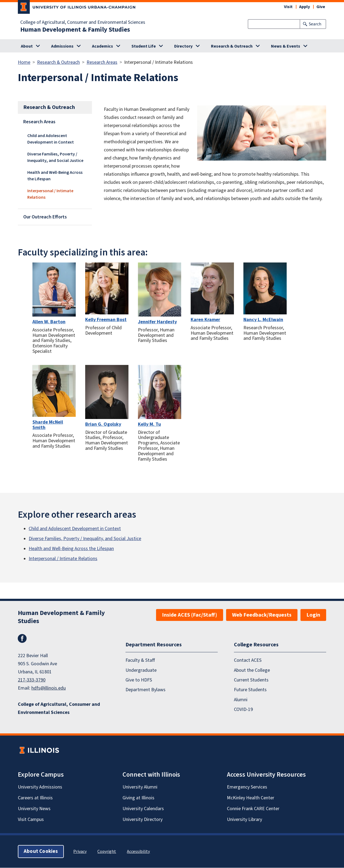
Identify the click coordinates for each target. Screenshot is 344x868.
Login (313, 615)
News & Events (286, 46)
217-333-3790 (32, 680)
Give (321, 7)
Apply (305, 7)
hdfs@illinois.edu (49, 688)
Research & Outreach (232, 46)
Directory (183, 46)
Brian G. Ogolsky (103, 424)
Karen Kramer (205, 320)
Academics (102, 46)
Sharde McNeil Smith (48, 425)
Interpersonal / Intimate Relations (50, 194)
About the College (252, 670)
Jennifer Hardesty (157, 322)
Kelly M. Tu (149, 424)
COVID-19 (243, 710)
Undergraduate (141, 670)
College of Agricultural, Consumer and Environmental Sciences (83, 22)
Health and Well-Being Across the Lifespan (55, 176)
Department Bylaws (145, 690)
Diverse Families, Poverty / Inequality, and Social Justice (55, 157)
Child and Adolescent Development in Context (51, 139)
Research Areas (102, 62)
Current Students (251, 680)
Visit (288, 7)
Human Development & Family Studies (75, 30)
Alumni (241, 700)
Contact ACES (248, 661)
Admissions (62, 46)
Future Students (250, 690)
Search (315, 24)
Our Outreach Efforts (45, 217)
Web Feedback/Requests (262, 615)
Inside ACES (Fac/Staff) (190, 615)
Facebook (22, 638)
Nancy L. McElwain (263, 320)
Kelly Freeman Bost (106, 320)
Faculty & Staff (140, 661)
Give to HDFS (139, 680)
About (27, 46)
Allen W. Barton (49, 322)
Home (24, 62)
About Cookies (41, 852)
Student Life (144, 46)
